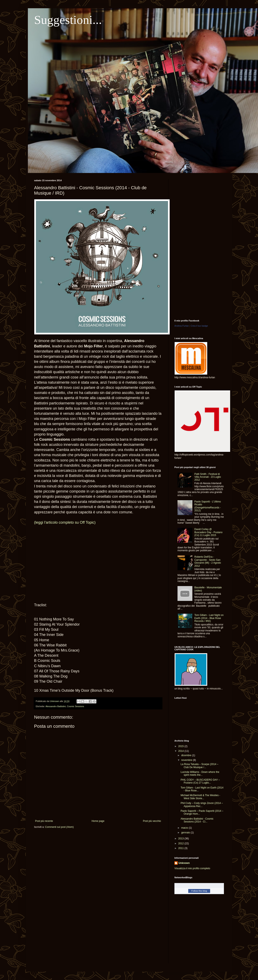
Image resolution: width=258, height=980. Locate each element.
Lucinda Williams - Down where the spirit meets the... (200, 773)
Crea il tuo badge (199, 326)
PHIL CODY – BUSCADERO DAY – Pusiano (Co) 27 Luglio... (200, 781)
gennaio (186, 833)
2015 (181, 746)
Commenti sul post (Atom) (59, 827)
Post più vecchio (152, 821)
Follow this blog (199, 891)
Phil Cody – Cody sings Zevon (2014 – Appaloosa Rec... (202, 805)
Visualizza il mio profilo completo (192, 868)
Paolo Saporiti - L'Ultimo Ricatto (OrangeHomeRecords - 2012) (208, 506)
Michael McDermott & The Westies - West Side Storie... (200, 797)
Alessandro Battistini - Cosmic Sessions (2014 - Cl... (197, 820)
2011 (181, 848)
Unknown (184, 863)
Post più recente (44, 821)
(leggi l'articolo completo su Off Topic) (65, 522)
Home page (98, 821)
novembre (187, 760)
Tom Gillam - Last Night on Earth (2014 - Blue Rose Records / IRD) (209, 618)
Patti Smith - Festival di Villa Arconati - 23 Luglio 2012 (208, 477)
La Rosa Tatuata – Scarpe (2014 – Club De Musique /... (199, 766)
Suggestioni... (68, 20)
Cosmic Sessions (75, 706)
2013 (181, 839)
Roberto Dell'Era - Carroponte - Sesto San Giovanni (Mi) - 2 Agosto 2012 (208, 561)
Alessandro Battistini (56, 706)
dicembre (187, 755)
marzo (185, 828)
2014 (181, 751)
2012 (181, 843)
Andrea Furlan (182, 326)
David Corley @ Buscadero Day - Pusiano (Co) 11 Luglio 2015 (208, 532)
